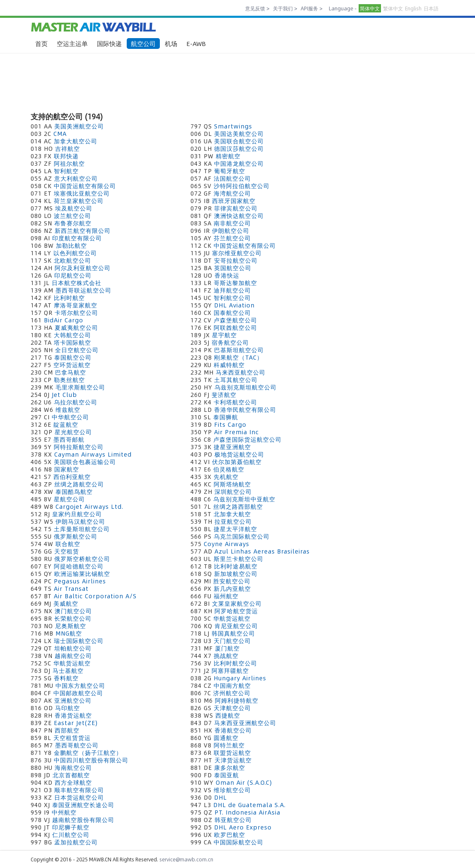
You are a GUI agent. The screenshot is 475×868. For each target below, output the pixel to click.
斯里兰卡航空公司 (239, 559)
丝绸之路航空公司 (79, 484)
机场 (171, 43)
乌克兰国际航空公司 (242, 536)
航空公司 (143, 43)
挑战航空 (226, 655)
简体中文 (370, 8)
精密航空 (228, 156)
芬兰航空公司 (232, 238)
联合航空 (68, 544)
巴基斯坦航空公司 (239, 350)
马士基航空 (68, 670)
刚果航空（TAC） (239, 357)
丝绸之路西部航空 (238, 506)
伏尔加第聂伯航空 (237, 462)
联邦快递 (66, 156)
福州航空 (226, 596)
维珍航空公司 (232, 790)
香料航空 (66, 678)
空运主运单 (72, 43)
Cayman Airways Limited (93, 454)
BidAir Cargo (64, 320)
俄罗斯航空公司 (76, 536)
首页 (41, 43)
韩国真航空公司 (233, 633)
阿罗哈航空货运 (236, 611)
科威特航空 (229, 365)
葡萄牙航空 (230, 171)
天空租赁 (67, 551)
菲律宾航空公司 (236, 208)
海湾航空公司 (232, 193)
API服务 (309, 8)
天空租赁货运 (72, 737)
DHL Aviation (234, 305)
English (413, 8)
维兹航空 (68, 409)
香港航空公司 (233, 730)
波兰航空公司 (72, 215)
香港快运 (227, 275)
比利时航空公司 (235, 663)
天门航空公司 (232, 641)
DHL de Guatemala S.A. (250, 805)
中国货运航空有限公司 (85, 186)
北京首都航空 (71, 775)
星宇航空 (224, 335)
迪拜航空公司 (232, 290)
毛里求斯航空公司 (80, 387)
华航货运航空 (232, 618)
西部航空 (67, 730)
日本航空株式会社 (77, 283)
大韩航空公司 (72, 335)
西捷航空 (228, 715)
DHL (221, 797)
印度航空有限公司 (77, 238)
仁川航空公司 (71, 834)
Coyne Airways (227, 544)
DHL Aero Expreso (243, 827)
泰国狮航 (226, 417)
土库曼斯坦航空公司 (82, 529)
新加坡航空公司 (236, 573)
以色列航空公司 (75, 253)
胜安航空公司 (232, 581)
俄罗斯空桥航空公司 (82, 559)
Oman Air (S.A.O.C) (244, 782)
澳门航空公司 (73, 611)
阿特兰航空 (229, 745)
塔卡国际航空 (72, 342)
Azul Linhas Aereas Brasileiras (262, 551)
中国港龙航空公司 (239, 163)
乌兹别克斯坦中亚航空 (244, 499)
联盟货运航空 (232, 752)
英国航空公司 (233, 268)
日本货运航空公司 (79, 797)
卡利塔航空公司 (235, 402)
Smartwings (233, 126)
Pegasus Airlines (80, 581)
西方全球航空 (73, 782)
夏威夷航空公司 (76, 327)
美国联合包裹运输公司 (85, 462)
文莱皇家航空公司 (237, 603)
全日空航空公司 (77, 350)
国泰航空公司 (232, 312)
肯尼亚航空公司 (236, 626)
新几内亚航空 (232, 588)
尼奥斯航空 (71, 626)
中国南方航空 (232, 685)
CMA (60, 133)
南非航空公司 (232, 223)
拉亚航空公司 (233, 521)
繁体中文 (393, 8)
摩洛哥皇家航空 (76, 305)
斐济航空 (224, 394)
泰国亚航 (227, 775)
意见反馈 (255, 8)
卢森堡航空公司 (235, 320)
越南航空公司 (73, 655)
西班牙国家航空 (234, 201)
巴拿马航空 (71, 372)
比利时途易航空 (236, 566)
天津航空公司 (232, 708)
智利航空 (66, 171)
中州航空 (64, 812)
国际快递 (109, 43)
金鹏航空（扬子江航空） (88, 752)
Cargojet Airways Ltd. (89, 506)
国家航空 (67, 469)
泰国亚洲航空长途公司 (83, 805)
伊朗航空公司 (231, 230)
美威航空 (66, 603)
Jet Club (64, 394)
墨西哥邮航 (69, 439)
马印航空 (68, 708)
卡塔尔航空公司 (76, 312)
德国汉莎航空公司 (239, 148)
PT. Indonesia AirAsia (247, 812)
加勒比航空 (71, 245)
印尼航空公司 (73, 275)
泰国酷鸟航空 (74, 491)
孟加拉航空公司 (76, 842)
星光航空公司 (73, 432)
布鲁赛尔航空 (73, 223)
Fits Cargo (230, 424)
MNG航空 (69, 633)
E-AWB (196, 43)
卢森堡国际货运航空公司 (247, 439)
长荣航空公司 (73, 618)
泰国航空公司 (73, 357)
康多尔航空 (230, 767)
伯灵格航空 (229, 469)
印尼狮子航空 (71, 827)
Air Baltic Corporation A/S (95, 596)
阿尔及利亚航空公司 (83, 268)
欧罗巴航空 (230, 834)
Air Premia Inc (236, 432)
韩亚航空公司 (233, 820)
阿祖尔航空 (69, 163)
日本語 (431, 8)
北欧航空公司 (72, 260)
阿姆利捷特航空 (237, 700)
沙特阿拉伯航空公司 (242, 186)
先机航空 (226, 476)
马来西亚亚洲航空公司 (245, 723)
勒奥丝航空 (69, 380)
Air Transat (71, 588)
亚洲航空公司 (73, 700)
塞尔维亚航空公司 (237, 253)
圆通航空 (226, 737)
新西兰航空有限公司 (83, 230)
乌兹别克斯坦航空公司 (246, 387)
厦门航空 (227, 648)
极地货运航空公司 (239, 454)
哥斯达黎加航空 (235, 283)
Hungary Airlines (240, 678)
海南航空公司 (73, 767)
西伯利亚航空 (72, 476)
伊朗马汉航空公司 (80, 521)
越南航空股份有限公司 (83, 820)
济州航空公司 (232, 693)
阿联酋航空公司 (235, 327)
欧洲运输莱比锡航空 (82, 573)
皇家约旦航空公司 (77, 514)
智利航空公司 (232, 297)
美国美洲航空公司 (79, 126)
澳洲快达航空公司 (239, 215)
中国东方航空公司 (80, 685)
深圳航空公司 (233, 491)
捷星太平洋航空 (235, 529)
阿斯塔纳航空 (232, 484)
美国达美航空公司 (239, 133)
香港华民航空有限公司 (245, 409)
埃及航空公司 (74, 208)
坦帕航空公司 (73, 648)
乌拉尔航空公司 (76, 402)
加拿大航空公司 (76, 141)
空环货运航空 (72, 365)
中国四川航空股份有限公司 (91, 760)
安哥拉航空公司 (236, 260)
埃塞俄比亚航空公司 (82, 193)
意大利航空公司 (76, 178)
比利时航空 (69, 297)
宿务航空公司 (230, 342)
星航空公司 (69, 499)
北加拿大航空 (232, 514)
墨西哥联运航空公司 (83, 290)
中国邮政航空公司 (78, 693)
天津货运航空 (233, 760)
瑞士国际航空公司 (79, 641)
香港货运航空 (73, 715)
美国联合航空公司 (239, 141)
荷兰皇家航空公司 (79, 201)
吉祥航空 (68, 148)
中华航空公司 (70, 417)
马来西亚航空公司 (241, 372)
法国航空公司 (232, 178)
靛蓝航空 (66, 424)
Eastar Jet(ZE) (76, 723)
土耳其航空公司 (236, 380)
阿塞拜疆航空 (230, 670)
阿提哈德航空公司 (79, 566)
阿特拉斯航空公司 (79, 447)
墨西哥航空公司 (77, 745)
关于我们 (283, 8)
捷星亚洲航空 (232, 447)
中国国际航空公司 (239, 842)
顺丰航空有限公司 (79, 790)
